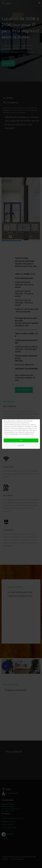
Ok (21, 440)
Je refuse (21, 445)
